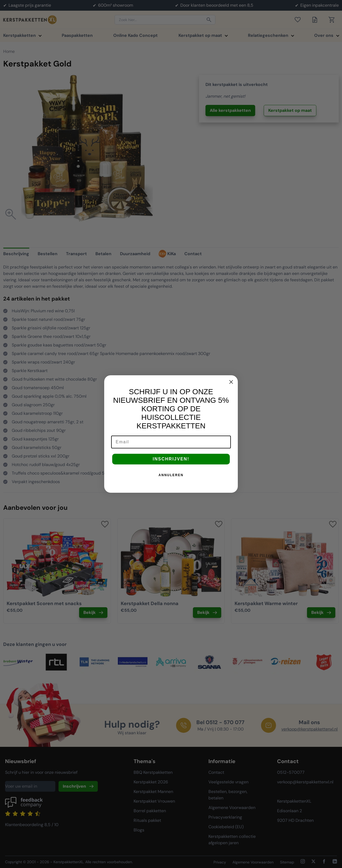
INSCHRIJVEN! (171, 459)
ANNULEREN (171, 475)
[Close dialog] (231, 382)
